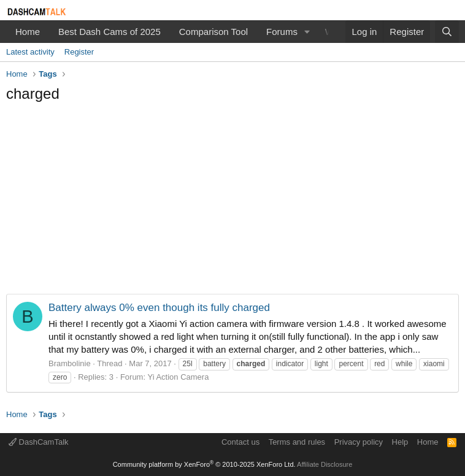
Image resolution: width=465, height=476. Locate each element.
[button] (307, 32)
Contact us (240, 442)
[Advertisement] (233, 202)
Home (28, 32)
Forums (282, 32)
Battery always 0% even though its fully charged (159, 308)
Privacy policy (359, 442)
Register (79, 52)
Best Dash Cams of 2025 (110, 32)
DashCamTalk (39, 442)
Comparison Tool (213, 32)
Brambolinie (70, 363)
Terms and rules (297, 442)
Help (400, 442)
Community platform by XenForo (204, 464)
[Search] (447, 32)
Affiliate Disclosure (325, 464)
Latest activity (30, 52)
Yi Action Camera (178, 377)
